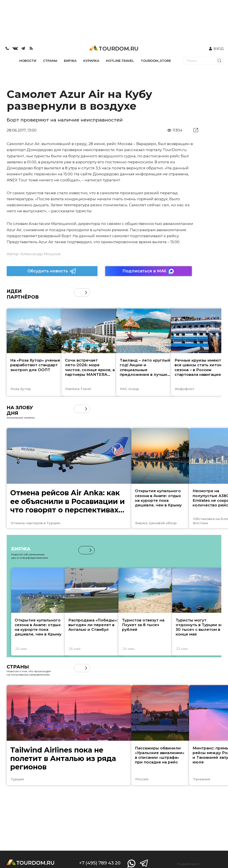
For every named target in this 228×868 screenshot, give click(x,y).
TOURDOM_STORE (156, 61)
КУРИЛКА (91, 61)
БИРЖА (70, 61)
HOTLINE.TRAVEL (120, 61)
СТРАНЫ (50, 61)
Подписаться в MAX (149, 271)
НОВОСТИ (28, 61)
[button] (86, 292)
